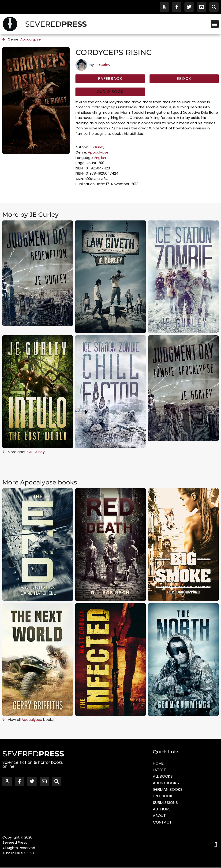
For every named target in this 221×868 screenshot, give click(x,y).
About (159, 816)
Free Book (163, 796)
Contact (163, 823)
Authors (162, 809)
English (100, 158)
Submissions (166, 803)
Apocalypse (30, 39)
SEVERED (56, 24)
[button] (215, 24)
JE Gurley (102, 65)
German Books (168, 790)
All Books (163, 777)
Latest (159, 770)
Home (158, 764)
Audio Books (166, 783)
